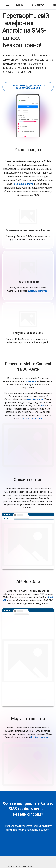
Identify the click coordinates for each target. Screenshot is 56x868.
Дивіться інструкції (38, 291)
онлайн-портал (35, 399)
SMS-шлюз (30, 381)
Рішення (19, 5)
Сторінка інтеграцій (40, 737)
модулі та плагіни (32, 418)
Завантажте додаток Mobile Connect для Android (28, 87)
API (42, 406)
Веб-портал (38, 5)
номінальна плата (23, 184)
